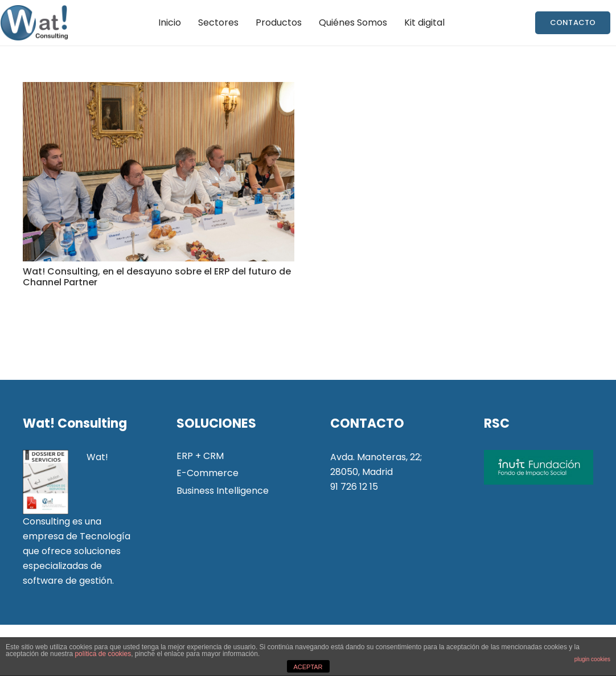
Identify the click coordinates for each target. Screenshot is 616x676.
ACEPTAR (308, 667)
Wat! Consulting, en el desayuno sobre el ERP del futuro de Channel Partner (157, 277)
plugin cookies (592, 659)
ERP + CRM (200, 456)
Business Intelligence (223, 491)
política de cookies (103, 654)
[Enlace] (34, 23)
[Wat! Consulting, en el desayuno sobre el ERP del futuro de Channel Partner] (159, 172)
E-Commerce (208, 473)
